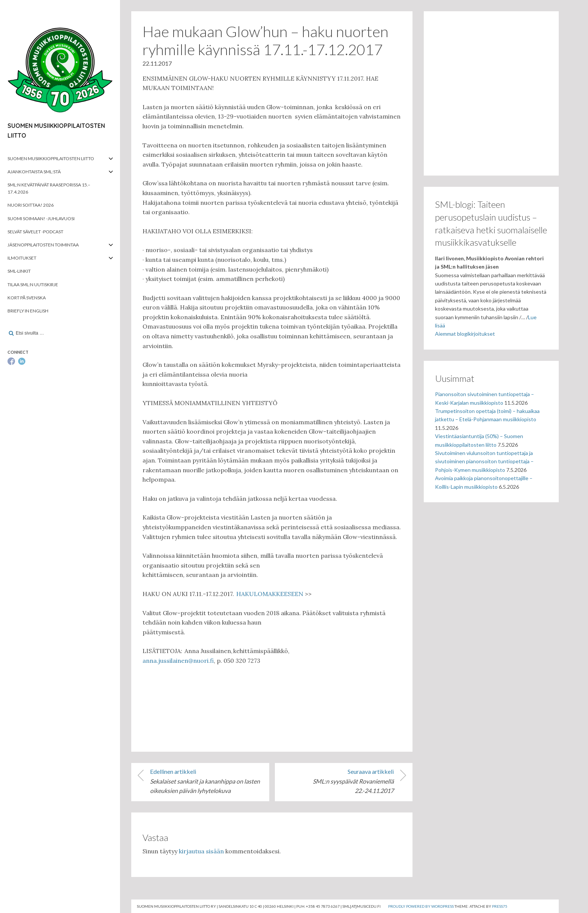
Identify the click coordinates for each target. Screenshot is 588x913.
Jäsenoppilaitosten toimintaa (43, 245)
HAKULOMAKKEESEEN (270, 594)
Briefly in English (28, 311)
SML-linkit (19, 271)
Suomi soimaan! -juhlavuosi (41, 218)
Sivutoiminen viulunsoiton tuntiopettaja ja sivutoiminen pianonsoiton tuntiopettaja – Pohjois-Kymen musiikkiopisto (484, 461)
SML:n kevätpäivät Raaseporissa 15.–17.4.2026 (49, 188)
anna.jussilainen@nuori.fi (178, 661)
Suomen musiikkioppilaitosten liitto (51, 158)
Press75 (500, 906)
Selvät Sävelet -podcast (35, 232)
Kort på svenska (27, 298)
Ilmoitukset (22, 258)
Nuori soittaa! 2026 (31, 205)
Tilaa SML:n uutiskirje (33, 285)
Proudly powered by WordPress (421, 906)
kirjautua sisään (201, 851)
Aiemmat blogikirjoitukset (465, 334)
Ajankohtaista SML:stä (34, 172)
